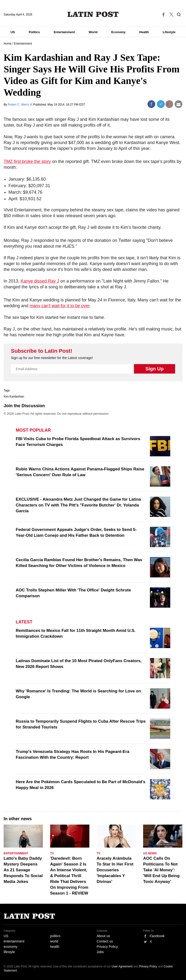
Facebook (157, 936)
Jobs (100, 952)
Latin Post (93, 14)
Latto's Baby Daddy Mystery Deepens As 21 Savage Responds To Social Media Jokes (23, 870)
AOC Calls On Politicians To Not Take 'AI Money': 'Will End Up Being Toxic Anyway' (161, 870)
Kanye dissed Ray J (40, 281)
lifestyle (9, 952)
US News (150, 853)
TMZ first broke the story (27, 161)
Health (144, 32)
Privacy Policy (107, 947)
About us (103, 936)
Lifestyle (169, 32)
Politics (34, 32)
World (93, 32)
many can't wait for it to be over (60, 306)
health (55, 947)
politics (55, 936)
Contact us (105, 941)
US (13, 32)
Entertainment (64, 32)
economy (11, 947)
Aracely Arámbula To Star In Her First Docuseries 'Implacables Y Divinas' (115, 870)
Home (8, 44)
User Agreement (122, 966)
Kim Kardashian (14, 397)
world (54, 941)
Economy (119, 32)
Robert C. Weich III (20, 105)
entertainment (14, 941)
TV (52, 853)
